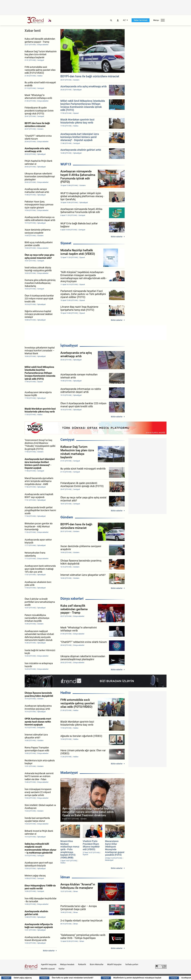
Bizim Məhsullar (97, 964)
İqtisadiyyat (69, 346)
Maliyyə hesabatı (67, 964)
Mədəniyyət (69, 773)
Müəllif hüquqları (114, 964)
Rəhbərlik (82, 964)
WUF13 (66, 164)
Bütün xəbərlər (117, 237)
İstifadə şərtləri (132, 964)
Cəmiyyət (67, 440)
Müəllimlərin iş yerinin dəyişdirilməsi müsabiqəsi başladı (151, 978)
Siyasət (66, 243)
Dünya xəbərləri (72, 599)
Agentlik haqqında (49, 964)
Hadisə (66, 693)
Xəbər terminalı (141, 20)
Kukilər (62, 969)
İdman (65, 877)
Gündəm (67, 517)
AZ (124, 20)
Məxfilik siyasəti (48, 969)
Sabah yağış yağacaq (37, 978)
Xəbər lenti (33, 31)
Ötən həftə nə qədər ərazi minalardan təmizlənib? (87, 978)
